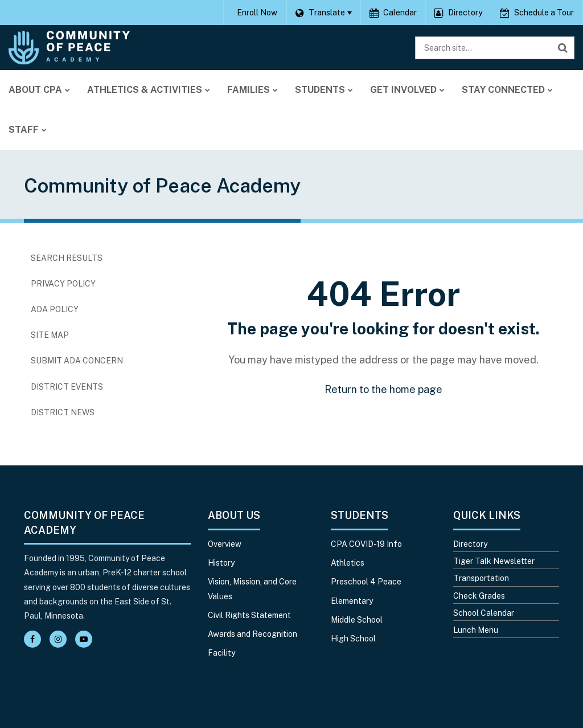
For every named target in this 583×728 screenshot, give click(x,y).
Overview (225, 544)
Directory (470, 544)
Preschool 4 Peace (366, 582)
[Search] (563, 48)
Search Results (67, 258)
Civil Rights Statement (249, 615)
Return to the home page (383, 389)
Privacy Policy (63, 284)
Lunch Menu (476, 630)
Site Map (50, 335)
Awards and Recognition (253, 634)
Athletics (348, 563)
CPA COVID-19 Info (366, 544)
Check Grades (479, 596)
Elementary (352, 601)
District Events (67, 387)
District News (63, 412)
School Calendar (484, 613)
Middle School (357, 620)
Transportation (481, 578)
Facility (221, 653)
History (221, 563)
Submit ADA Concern (77, 361)
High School (353, 639)
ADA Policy (55, 309)
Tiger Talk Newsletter (494, 561)
